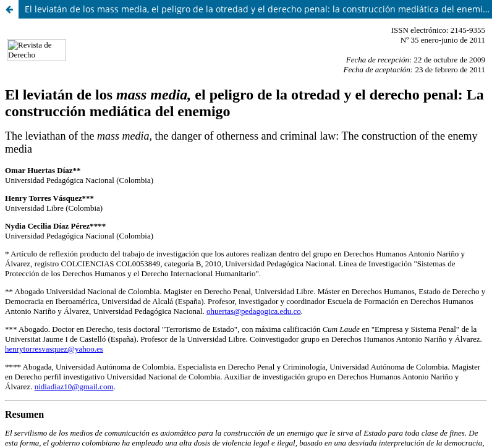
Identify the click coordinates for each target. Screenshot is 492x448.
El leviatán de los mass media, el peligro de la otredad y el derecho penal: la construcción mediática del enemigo (258, 9)
